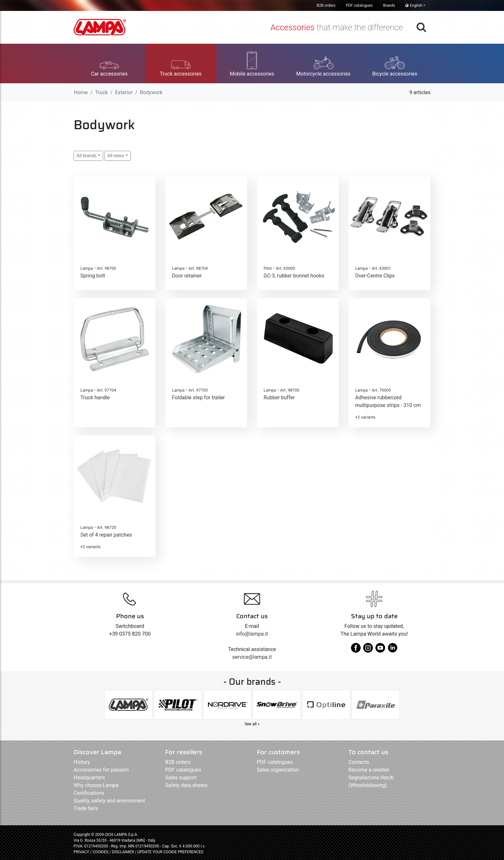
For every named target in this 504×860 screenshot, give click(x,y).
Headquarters (89, 778)
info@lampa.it (252, 634)
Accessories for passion (101, 770)
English (414, 5)
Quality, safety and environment (109, 801)
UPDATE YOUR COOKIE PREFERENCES (170, 852)
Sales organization (278, 770)
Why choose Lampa (96, 785)
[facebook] (356, 650)
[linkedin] (392, 650)
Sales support (181, 778)
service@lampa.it (252, 657)
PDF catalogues (359, 5)
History (82, 762)
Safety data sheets (186, 785)
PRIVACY (81, 852)
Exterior (124, 92)
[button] (109, 63)
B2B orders (326, 5)
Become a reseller (369, 770)
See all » (252, 724)
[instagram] (368, 650)
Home (81, 92)
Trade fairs (86, 808)
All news (116, 156)
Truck (102, 92)
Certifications (89, 793)
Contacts (359, 762)
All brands (86, 156)
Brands (389, 5)
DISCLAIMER (123, 852)
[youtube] (380, 650)
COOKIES (100, 852)
